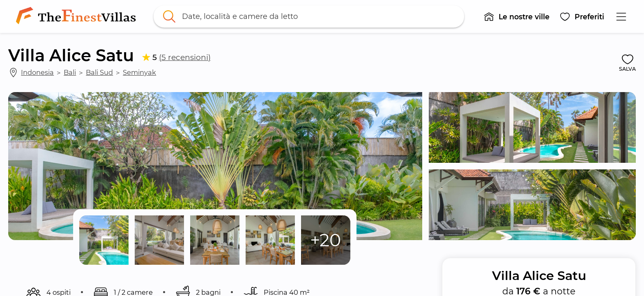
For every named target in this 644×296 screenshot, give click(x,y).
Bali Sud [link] (99, 72)
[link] (78, 16)
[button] (516, 16)
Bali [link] (70, 72)
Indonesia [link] (37, 72)
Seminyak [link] (139, 72)
